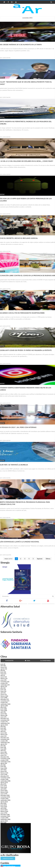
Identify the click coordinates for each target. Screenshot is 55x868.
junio (2, 664)
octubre (3, 683)
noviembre (4, 682)
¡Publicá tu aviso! (8, 858)
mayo (2, 674)
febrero (3, 678)
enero (2, 680)
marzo (2, 667)
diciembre (3, 699)
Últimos (48, 559)
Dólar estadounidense (9, 866)
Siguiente (40, 559)
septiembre (4, 685)
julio (2, 670)
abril (2, 666)
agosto (2, 669)
